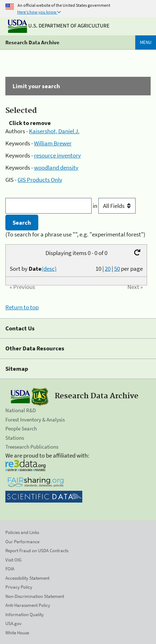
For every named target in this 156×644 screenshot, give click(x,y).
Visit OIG (13, 560)
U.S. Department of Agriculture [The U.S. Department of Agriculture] (59, 26)
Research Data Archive (32, 42)
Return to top (22, 307)
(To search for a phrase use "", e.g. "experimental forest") (75, 234)
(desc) (49, 269)
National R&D (21, 410)
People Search (21, 428)
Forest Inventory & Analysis (35, 420)
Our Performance (22, 542)
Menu (146, 42)
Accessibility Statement (27, 578)
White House (17, 633)
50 (117, 269)
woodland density (56, 168)
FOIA (10, 569)
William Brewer (53, 143)
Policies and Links (22, 532)
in (114, 206)
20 (108, 269)
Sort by (33, 269)
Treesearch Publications (32, 447)
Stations (15, 438)
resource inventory (57, 155)
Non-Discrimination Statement (35, 596)
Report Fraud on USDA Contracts (37, 551)
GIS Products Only (40, 180)
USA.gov (13, 623)
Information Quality (25, 615)
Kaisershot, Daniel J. (54, 131)
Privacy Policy (19, 587)
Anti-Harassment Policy (28, 605)
